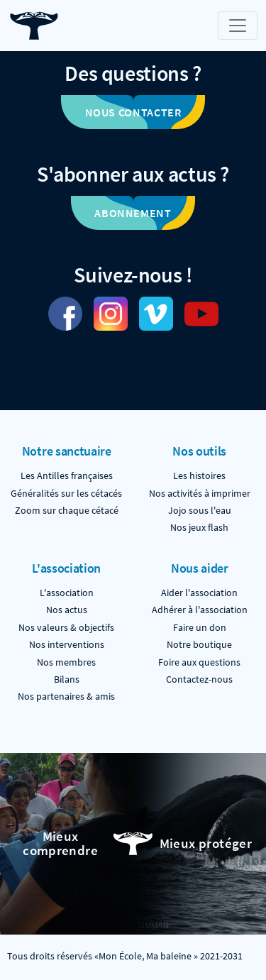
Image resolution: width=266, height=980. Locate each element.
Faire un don (200, 628)
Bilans (67, 679)
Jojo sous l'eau (200, 511)
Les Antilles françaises (67, 476)
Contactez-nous (199, 679)
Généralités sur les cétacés (66, 494)
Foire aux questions (199, 662)
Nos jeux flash (199, 528)
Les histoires (199, 476)
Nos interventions (67, 645)
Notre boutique (199, 645)
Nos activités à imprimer (200, 494)
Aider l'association (199, 593)
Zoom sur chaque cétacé (67, 511)
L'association (67, 593)
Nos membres (66, 662)
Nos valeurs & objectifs (66, 628)
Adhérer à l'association (200, 610)
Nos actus (67, 610)
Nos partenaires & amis (66, 697)
